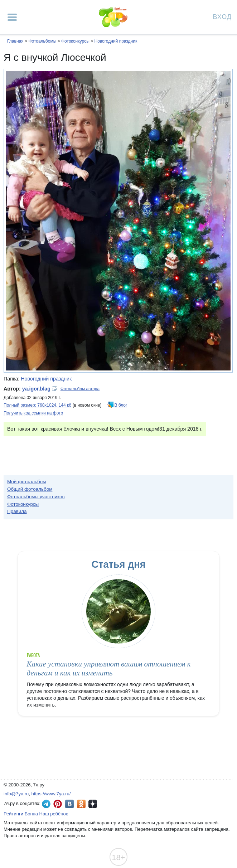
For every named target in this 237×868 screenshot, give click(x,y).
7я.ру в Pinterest (58, 804)
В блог (121, 405)
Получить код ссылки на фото (33, 413)
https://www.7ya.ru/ (51, 794)
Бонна (31, 814)
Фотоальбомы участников (36, 497)
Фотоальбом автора (80, 389)
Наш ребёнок (54, 814)
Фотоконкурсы (75, 41)
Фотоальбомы (42, 41)
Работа (33, 655)
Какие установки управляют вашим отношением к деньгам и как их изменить (109, 668)
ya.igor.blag (36, 389)
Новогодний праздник (116, 41)
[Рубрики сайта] (12, 17)
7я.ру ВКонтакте (69, 804)
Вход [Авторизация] (222, 16)
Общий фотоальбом (30, 489)
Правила (17, 511)
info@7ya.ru (16, 794)
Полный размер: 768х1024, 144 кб (37, 405)
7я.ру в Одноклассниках (81, 804)
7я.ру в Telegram (46, 804)
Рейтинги (13, 814)
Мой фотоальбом (27, 482)
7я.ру (93, 804)
